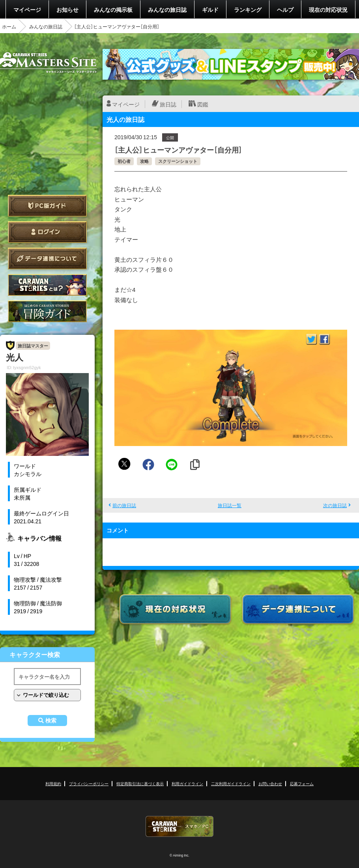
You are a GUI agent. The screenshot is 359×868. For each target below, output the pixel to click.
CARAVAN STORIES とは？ (47, 285)
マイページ (27, 9)
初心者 (124, 161)
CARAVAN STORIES (179, 826)
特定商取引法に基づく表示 (140, 783)
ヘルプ (285, 9)
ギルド (210, 9)
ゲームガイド (47, 311)
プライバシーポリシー (89, 783)
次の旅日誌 (335, 505)
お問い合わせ (270, 783)
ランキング (248, 9)
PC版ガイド (47, 206)
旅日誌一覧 (230, 505)
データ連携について (47, 259)
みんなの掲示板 (113, 9)
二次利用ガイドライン (231, 783)
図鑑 (203, 104)
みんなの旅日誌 (167, 9)
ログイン (47, 232)
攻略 (144, 161)
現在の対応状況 (328, 9)
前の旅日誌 (124, 505)
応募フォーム (302, 783)
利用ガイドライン (187, 783)
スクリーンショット (178, 161)
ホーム (9, 26)
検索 (51, 721)
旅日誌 (168, 104)
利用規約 (53, 783)
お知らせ (67, 9)
